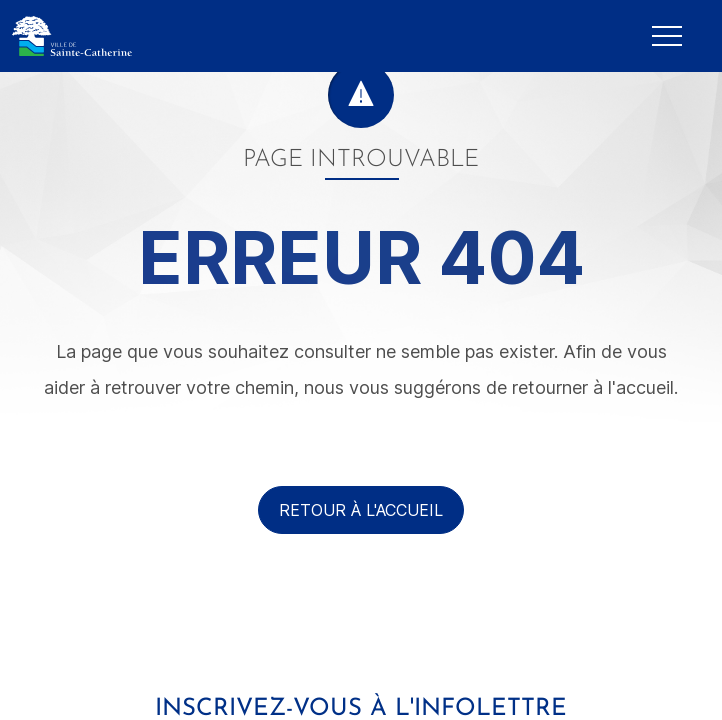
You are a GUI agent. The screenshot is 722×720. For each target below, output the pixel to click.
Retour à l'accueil (361, 510)
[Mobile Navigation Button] (667, 36)
